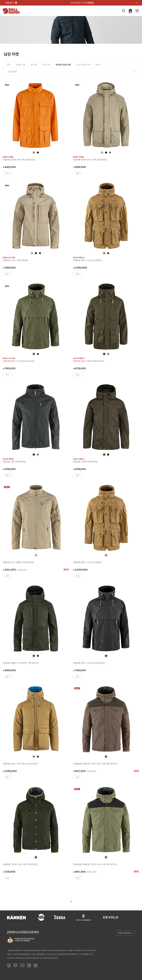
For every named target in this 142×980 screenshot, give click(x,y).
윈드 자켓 (46, 65)
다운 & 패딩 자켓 (83, 65)
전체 (8, 65)
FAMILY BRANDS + (126, 933)
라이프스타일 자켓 (63, 65)
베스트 (98, 65)
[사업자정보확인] (62, 954)
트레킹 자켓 (21, 65)
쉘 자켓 (34, 65)
